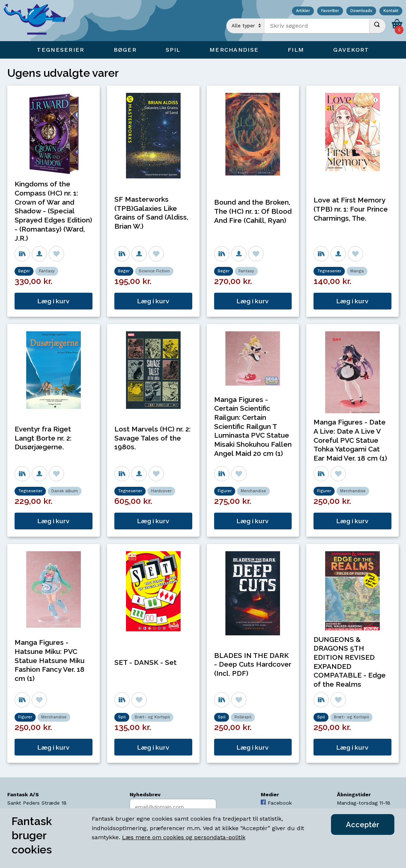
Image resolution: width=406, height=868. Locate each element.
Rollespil (243, 717)
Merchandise (253, 491)
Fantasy (47, 271)
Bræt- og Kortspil (152, 717)
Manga (357, 271)
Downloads (361, 11)
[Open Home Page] (38, 21)
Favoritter (330, 11)
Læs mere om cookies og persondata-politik (184, 837)
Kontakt (391, 11)
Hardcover (161, 491)
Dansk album (65, 491)
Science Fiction (154, 271)
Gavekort (351, 50)
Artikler (303, 11)
